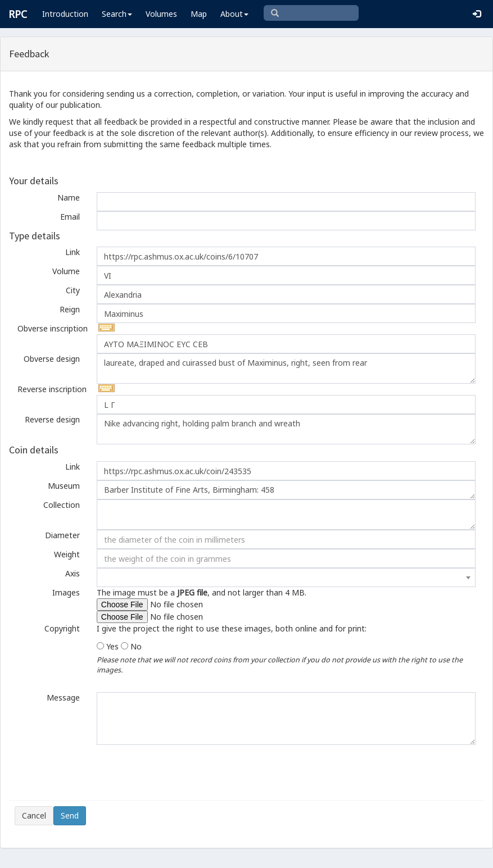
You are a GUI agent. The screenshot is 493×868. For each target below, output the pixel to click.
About (234, 14)
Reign (70, 309)
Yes (112, 646)
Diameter (62, 535)
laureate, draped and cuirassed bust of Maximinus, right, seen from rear (286, 369)
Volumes (161, 14)
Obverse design (52, 359)
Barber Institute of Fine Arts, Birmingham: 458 (286, 490)
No (136, 646)
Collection (62, 505)
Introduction (65, 14)
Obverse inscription (53, 328)
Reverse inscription (52, 389)
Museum (64, 486)
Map (199, 14)
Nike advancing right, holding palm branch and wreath (286, 429)
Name (69, 197)
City (73, 290)
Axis (73, 573)
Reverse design (52, 419)
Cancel (34, 815)
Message (63, 697)
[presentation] (100, 772)
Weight (67, 554)
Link (73, 252)
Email (70, 217)
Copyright (62, 628)
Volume (66, 271)
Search (117, 14)
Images (66, 592)
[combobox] (286, 578)
